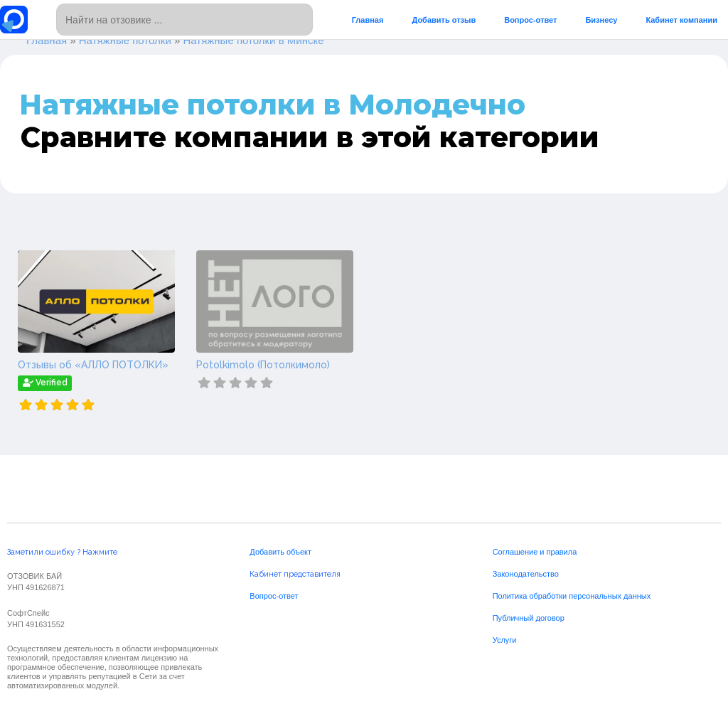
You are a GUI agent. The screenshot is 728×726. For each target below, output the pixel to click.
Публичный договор (529, 618)
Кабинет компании (681, 20)
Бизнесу (601, 20)
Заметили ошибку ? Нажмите (62, 552)
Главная (368, 20)
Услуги (505, 640)
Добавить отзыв (444, 20)
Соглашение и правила (535, 552)
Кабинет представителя (295, 574)
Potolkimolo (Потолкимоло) (263, 365)
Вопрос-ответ (530, 20)
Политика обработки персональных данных (572, 596)
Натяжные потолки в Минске (253, 40)
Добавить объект (280, 552)
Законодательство (526, 574)
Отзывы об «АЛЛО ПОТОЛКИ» (93, 365)
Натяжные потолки (125, 40)
